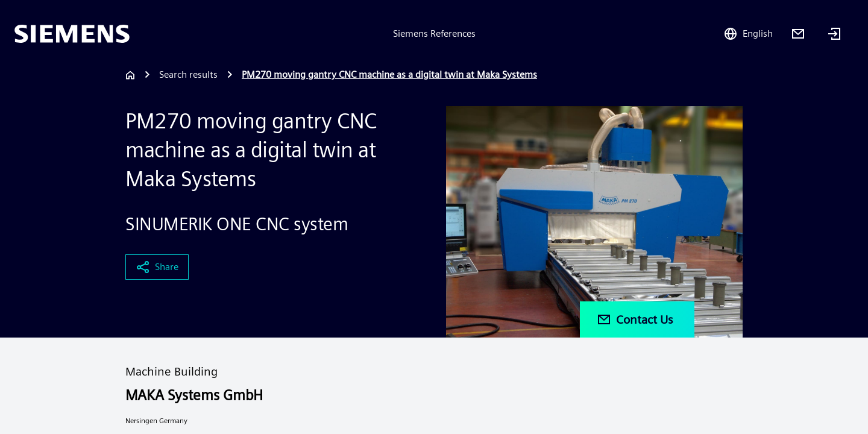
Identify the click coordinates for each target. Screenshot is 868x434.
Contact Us (635, 319)
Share (157, 267)
